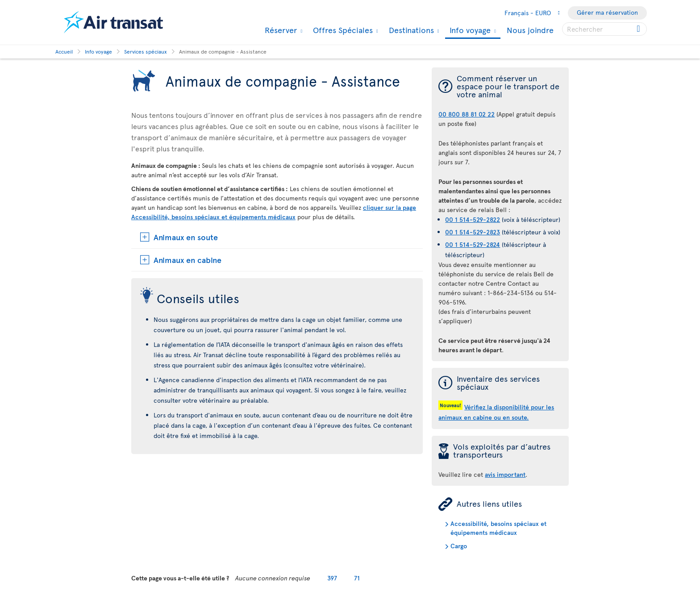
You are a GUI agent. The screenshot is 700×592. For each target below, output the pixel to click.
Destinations (410, 30)
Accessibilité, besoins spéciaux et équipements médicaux (498, 528)
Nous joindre (530, 30)
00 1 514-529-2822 (473, 219)
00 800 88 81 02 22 (467, 114)
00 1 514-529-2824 (473, 244)
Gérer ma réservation (607, 12)
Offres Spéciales (342, 30)
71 (357, 578)
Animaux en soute (186, 237)
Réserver (280, 30)
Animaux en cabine (187, 260)
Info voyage (469, 31)
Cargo (459, 546)
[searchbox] (604, 29)
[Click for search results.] (639, 29)
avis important (505, 474)
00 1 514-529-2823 (473, 232)
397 (332, 578)
